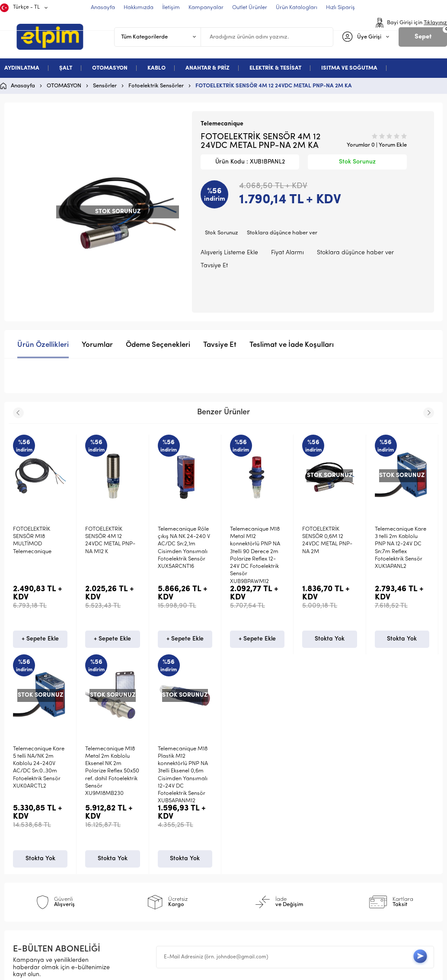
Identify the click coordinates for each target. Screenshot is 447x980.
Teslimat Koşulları (149, 819)
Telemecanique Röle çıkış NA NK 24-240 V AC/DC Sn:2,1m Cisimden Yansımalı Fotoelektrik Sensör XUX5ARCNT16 (184, 548)
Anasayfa (246, 819)
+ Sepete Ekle (40, 639)
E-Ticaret (198, 972)
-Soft (179, 972)
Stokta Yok (330, 639)
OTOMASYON (110, 68)
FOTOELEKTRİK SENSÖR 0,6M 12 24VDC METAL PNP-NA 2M (327, 540)
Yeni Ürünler (249, 833)
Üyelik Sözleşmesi (149, 833)
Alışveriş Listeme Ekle (229, 253)
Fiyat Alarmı (287, 253)
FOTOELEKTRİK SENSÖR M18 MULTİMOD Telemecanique (32, 540)
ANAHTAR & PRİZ (208, 68)
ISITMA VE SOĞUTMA (349, 68)
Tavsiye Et (214, 266)
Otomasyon (33, 847)
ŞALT (66, 68)
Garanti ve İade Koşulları (160, 861)
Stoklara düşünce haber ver (282, 233)
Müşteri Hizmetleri (258, 861)
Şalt (23, 833)
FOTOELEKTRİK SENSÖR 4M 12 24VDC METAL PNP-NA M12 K (110, 540)
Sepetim (244, 875)
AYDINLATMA (22, 68)
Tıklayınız (435, 23)
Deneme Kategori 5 (45, 875)
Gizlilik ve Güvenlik (150, 875)
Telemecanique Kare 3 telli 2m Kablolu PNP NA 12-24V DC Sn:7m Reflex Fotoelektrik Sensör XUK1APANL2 (401, 548)
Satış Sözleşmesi (147, 847)
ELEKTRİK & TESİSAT (275, 68)
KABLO (156, 68)
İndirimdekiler (251, 847)
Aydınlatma (33, 819)
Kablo (25, 861)
